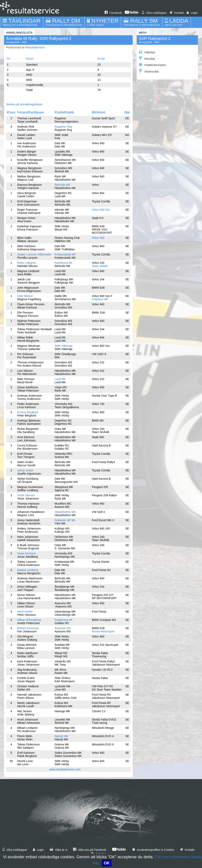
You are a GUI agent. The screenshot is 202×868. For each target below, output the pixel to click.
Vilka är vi (58, 850)
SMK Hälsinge (64, 346)
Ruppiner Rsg (63, 127)
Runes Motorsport (103, 631)
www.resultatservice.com (65, 769)
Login (192, 13)
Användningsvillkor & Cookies (153, 850)
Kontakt (177, 13)
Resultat (147, 58)
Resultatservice (35, 47)
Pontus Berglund (28, 412)
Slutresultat (149, 71)
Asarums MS (63, 628)
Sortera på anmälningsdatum (24, 104)
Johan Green (25, 470)
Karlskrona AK (64, 263)
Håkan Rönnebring (29, 620)
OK (107, 863)
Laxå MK (60, 379)
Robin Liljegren (27, 263)
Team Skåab (100, 266)
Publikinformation (152, 65)
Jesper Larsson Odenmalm (34, 254)
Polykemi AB (100, 299)
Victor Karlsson (27, 553)
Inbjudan (147, 52)
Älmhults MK (63, 185)
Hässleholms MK (65, 512)
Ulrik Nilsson (25, 296)
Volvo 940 (98, 238)
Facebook (113, 13)
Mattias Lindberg (28, 570)
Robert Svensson (28, 628)
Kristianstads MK (65, 254)
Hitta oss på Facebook (90, 850)
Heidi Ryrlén (25, 612)
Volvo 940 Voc (101, 210)
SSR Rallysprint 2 (155, 38)
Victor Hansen (26, 495)
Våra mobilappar (154, 13)
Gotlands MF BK (65, 520)
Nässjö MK (61, 736)
